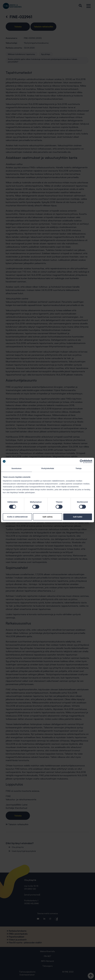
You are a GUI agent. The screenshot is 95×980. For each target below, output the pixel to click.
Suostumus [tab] (17, 468)
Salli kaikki (78, 517)
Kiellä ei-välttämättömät (17, 517)
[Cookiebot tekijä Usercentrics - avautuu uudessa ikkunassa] (82, 461)
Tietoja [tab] (79, 468)
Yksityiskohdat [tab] (47, 468)
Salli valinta (48, 517)
